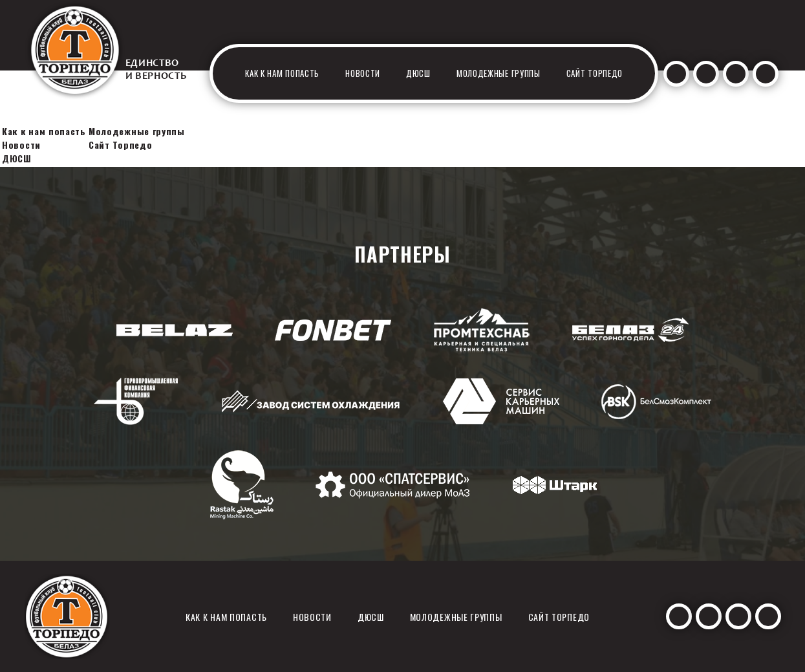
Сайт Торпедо (595, 73)
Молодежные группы (499, 73)
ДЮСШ (418, 73)
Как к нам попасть (282, 73)
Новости (363, 73)
